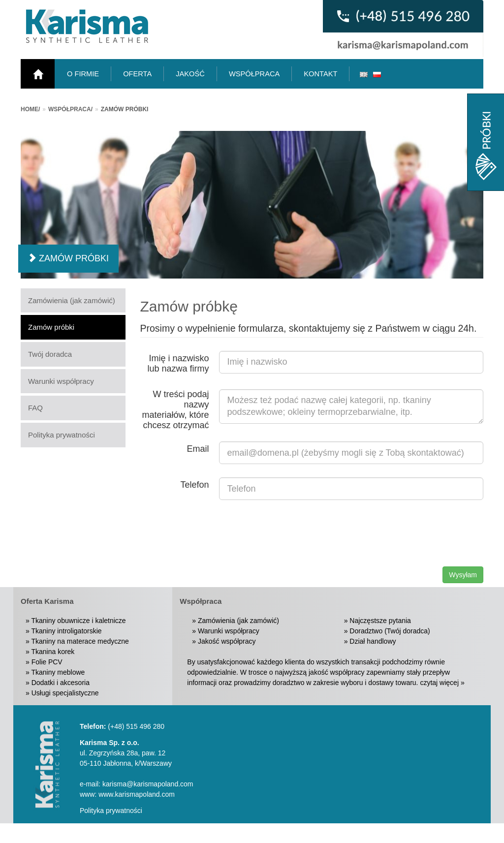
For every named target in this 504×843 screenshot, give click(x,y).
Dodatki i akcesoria (61, 683)
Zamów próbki (51, 327)
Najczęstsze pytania (380, 621)
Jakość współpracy (227, 641)
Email (198, 449)
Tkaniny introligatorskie (66, 631)
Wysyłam (463, 575)
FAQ (35, 408)
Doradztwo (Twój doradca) (390, 631)
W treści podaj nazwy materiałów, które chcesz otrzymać (175, 410)
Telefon (194, 485)
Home (30, 109)
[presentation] (409, 532)
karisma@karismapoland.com (148, 784)
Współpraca (70, 109)
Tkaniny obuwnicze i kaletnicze (78, 621)
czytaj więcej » (442, 683)
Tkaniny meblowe (58, 672)
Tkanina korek (53, 652)
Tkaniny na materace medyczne (80, 641)
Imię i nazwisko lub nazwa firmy (178, 363)
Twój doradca (50, 354)
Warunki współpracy (61, 381)
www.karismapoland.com (137, 794)
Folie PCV (47, 662)
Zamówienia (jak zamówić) (72, 300)
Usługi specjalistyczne (65, 693)
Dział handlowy (373, 641)
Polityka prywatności (62, 435)
